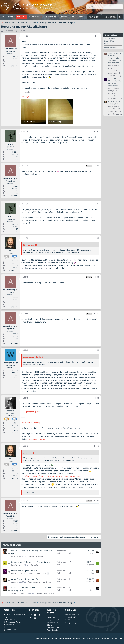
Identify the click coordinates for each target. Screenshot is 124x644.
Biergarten (35, 565)
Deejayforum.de (53, 620)
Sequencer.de (53, 622)
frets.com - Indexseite (38, 439)
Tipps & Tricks (109, 39)
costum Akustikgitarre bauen (24, 571)
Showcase (36, 17)
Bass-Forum (9, 619)
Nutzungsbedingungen (67, 638)
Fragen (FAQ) (109, 41)
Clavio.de (51, 625)
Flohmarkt (79, 17)
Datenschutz (81, 638)
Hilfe (88, 638)
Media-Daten (105, 638)
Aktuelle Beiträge (72, 614)
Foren (22, 17)
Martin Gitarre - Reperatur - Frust (26, 579)
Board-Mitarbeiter (111, 48)
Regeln (107, 43)
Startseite (9, 17)
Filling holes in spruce (31, 412)
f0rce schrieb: (29, 245)
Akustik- (8, 614)
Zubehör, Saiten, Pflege (45, 593)
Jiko (92, 573)
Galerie (65, 17)
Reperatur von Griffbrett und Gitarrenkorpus (31, 562)
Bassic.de (51, 617)
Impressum (95, 638)
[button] (15, 17)
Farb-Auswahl (41, 638)
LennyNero (113, 91)
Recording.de (52, 630)
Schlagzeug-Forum (12, 622)
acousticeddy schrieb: (32, 357)
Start (116, 638)
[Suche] (105, 7)
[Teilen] (95, 36)
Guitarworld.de (53, 627)
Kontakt (55, 638)
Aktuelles (52, 17)
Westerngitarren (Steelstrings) (39, 582)
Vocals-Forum (10, 630)
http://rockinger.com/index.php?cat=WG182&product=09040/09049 (51, 476)
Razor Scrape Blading (31, 423)
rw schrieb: (28, 453)
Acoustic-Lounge (36, 556)
